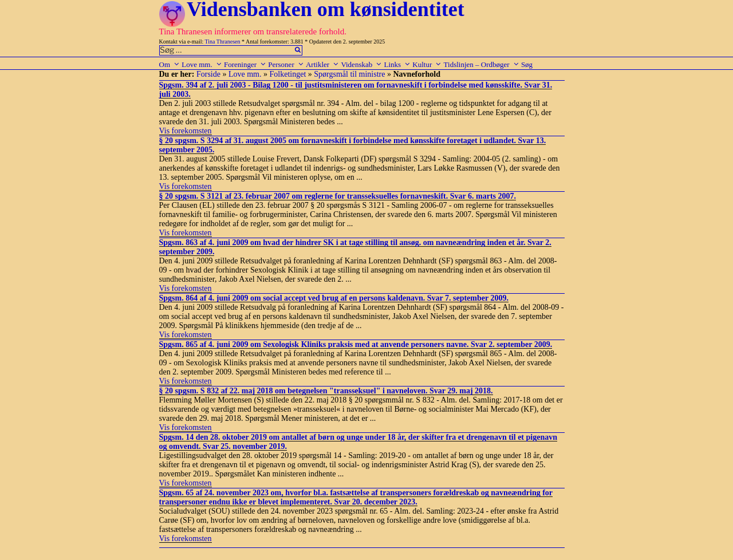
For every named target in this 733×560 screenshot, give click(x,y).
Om (170, 64)
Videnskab (361, 64)
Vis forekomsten (186, 131)
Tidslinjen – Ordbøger (482, 64)
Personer (286, 64)
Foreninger (245, 64)
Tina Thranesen (223, 42)
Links (397, 64)
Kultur (427, 64)
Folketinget (288, 74)
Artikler (322, 64)
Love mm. (202, 64)
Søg (527, 64)
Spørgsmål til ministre (349, 74)
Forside (208, 74)
